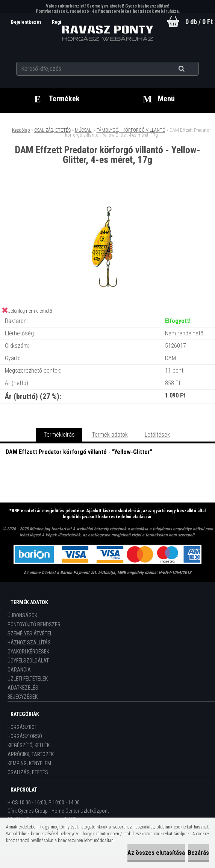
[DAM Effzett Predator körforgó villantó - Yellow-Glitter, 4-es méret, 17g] (107, 196)
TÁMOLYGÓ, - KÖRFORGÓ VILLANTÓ (131, 130)
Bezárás (198, 853)
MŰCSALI (84, 130)
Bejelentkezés (26, 22)
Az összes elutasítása (156, 853)
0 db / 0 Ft (199, 22)
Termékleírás (59, 435)
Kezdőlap (21, 130)
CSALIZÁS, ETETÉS (52, 130)
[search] (191, 69)
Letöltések (157, 435)
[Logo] (108, 34)
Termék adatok (110, 435)
